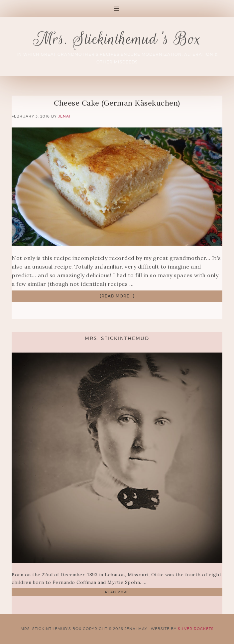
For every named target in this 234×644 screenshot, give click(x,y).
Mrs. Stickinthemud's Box (117, 39)
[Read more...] (117, 296)
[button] (117, 8)
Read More (117, 592)
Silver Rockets (196, 629)
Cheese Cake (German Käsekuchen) (117, 103)
